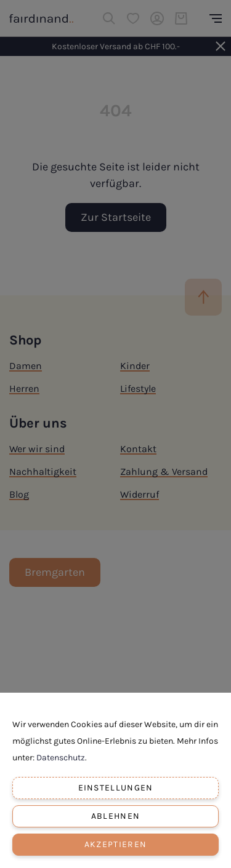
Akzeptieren (115, 844)
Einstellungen (116, 788)
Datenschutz (61, 758)
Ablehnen (115, 816)
